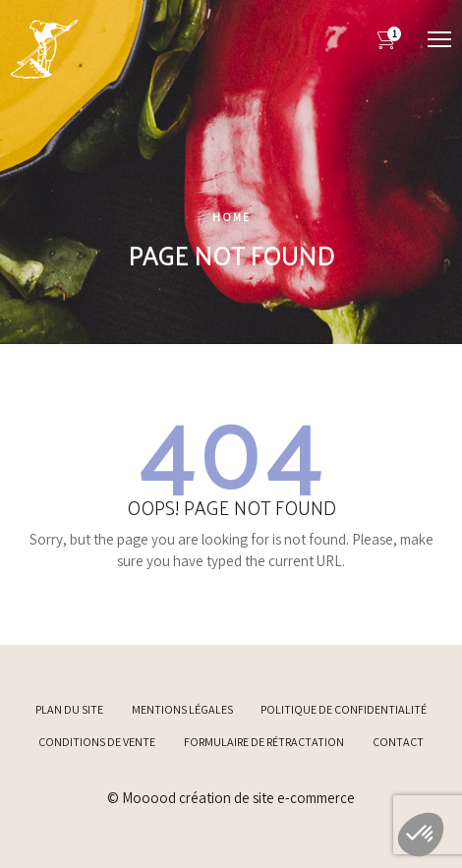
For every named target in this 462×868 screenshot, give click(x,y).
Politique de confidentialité (344, 709)
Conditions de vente (97, 742)
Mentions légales (182, 709)
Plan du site (69, 709)
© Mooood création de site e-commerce (231, 798)
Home (231, 217)
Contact (398, 742)
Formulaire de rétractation (264, 742)
